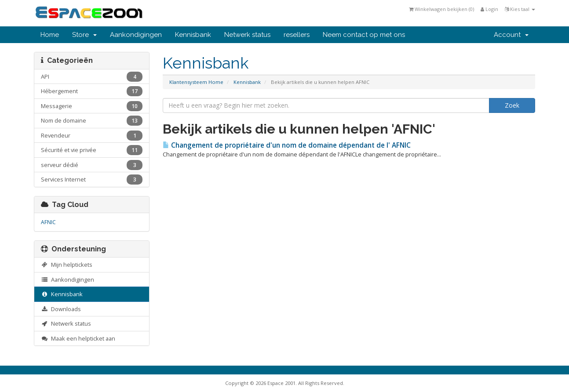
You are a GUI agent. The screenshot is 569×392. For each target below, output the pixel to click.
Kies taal (520, 9)
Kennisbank (193, 35)
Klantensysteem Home (196, 82)
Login (489, 9)
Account (511, 35)
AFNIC (48, 222)
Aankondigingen (136, 35)
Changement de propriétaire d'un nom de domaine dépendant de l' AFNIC (287, 145)
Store (84, 35)
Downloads (61, 309)
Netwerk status (247, 35)
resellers (297, 35)
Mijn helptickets (67, 265)
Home (50, 35)
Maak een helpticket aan (78, 338)
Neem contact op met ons (364, 35)
